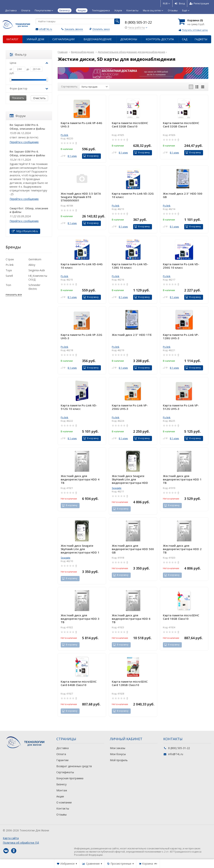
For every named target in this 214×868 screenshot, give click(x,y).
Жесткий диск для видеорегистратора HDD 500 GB (133, 549)
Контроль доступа (160, 39)
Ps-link (64, 135)
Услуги (118, 10)
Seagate (117, 488)
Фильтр (18, 55)
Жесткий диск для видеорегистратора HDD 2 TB (182, 549)
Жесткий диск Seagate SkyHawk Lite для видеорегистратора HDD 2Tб (130, 479)
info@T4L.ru (46, 29)
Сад (185, 39)
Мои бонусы (118, 754)
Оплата (26, 10)
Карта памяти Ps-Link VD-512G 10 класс (79, 407)
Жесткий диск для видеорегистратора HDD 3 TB (80, 619)
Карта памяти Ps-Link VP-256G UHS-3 (130, 407)
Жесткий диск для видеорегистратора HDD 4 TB (80, 479)
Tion (8, 285)
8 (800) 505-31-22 (138, 22)
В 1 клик (72, 156)
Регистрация (199, 3)
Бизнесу (61, 784)
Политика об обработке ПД (21, 843)
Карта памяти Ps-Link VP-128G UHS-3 (181, 336)
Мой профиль (119, 760)
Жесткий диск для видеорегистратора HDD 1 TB (182, 479)
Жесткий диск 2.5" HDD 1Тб (132, 335)
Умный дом (35, 39)
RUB (166, 3)
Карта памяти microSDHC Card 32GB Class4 (181, 125)
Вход (180, 3)
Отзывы (173, 10)
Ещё (186, 10)
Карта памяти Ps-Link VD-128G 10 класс (130, 266)
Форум (18, 116)
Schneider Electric (34, 287)
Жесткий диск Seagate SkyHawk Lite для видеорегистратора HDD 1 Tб (80, 549)
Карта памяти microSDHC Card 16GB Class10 (181, 617)
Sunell (9, 276)
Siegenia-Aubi (37, 270)
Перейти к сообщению (24, 142)
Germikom (35, 259)
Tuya (9, 270)
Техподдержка (101, 10)
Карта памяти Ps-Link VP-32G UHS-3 (81, 336)
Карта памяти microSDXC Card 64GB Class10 (79, 683)
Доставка (11, 10)
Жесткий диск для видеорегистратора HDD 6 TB (131, 619)
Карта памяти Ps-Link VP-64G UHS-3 (81, 125)
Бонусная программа (70, 778)
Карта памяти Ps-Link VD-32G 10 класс (133, 195)
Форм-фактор (29, 88)
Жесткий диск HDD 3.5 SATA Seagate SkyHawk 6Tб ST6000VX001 (81, 197)
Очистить (39, 98)
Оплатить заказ (101, 29)
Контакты (132, 10)
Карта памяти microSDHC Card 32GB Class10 (130, 125)
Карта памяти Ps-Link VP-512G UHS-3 (181, 407)
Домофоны (129, 39)
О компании (64, 802)
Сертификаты (65, 772)
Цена (29, 63)
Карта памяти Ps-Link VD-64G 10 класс (82, 266)
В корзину (91, 156)
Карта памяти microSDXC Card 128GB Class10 (130, 683)
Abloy (32, 265)
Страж (10, 259)
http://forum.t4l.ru (25, 231)
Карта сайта (11, 838)
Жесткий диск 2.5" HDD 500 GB (183, 195)
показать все (14, 294)
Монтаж (62, 790)
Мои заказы (118, 748)
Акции (60, 796)
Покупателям (44, 10)
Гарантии (62, 760)
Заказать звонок (74, 29)
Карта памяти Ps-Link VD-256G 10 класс (181, 266)
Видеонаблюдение (98, 39)
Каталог (12, 39)
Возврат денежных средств (74, 766)
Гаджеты (201, 39)
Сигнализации (63, 39)
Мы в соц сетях (153, 10)
